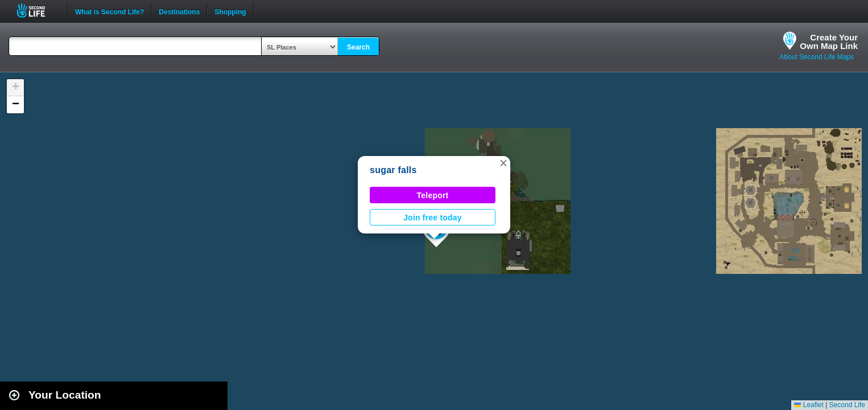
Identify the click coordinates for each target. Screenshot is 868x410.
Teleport (433, 195)
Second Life (37, 11)
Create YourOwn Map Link (829, 42)
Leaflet (809, 405)
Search (358, 47)
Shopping (230, 11)
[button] (503, 163)
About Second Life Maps (817, 57)
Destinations (179, 11)
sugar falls (393, 170)
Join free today (433, 218)
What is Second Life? (109, 11)
